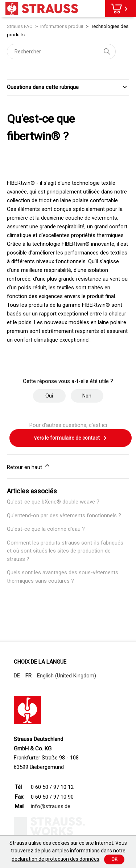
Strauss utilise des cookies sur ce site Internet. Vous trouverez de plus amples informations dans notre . (68, 851)
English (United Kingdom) (67, 676)
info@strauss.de (51, 806)
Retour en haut (29, 466)
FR (28, 676)
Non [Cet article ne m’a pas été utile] (87, 396)
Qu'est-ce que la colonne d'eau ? (46, 529)
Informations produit (62, 26)
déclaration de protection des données (55, 859)
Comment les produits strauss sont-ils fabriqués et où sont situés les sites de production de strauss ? (65, 551)
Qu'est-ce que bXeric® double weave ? (53, 502)
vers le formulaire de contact (71, 438)
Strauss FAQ (20, 26)
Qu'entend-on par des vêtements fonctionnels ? (64, 515)
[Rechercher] (61, 52)
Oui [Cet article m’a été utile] (49, 396)
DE (17, 676)
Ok (114, 859)
